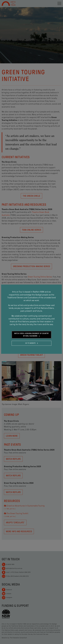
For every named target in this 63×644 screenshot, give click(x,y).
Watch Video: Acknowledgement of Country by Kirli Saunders (31, 335)
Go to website (32, 343)
